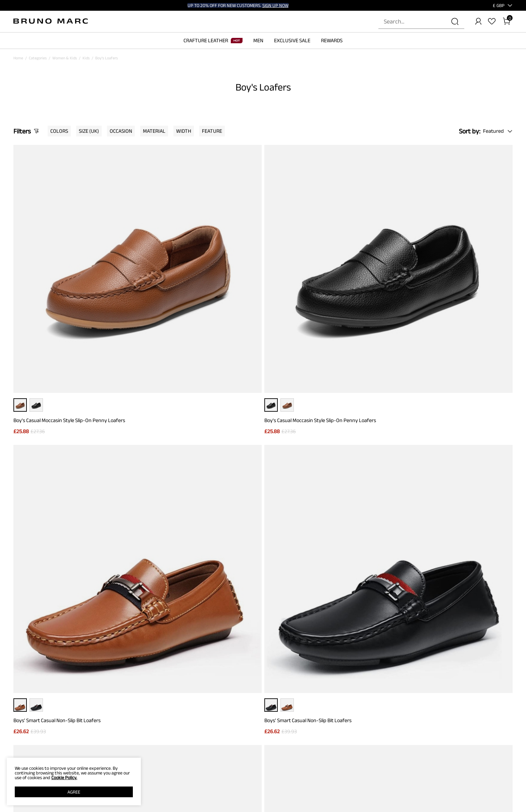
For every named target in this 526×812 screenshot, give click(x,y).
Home (18, 58)
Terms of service (27, 746)
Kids (86, 58)
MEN (258, 40)
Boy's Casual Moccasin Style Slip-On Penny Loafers (69, 299)
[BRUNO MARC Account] (478, 21)
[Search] (455, 21)
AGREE (74, 792)
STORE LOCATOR (352, 728)
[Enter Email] (247, 638)
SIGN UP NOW (275, 5)
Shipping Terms (119, 746)
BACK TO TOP (263, 568)
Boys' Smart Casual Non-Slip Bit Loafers (311, 299)
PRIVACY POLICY (27, 737)
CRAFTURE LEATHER (213, 40)
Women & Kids (65, 58)
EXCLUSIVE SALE (292, 40)
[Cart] (507, 21)
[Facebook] (444, 724)
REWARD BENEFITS (237, 728)
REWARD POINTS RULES (241, 737)
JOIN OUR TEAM (351, 737)
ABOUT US (22, 728)
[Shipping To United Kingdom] (495, 5)
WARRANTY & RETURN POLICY (132, 756)
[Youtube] (509, 724)
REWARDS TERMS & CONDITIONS (248, 746)
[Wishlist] (492, 21)
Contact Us (116, 737)
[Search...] (417, 21)
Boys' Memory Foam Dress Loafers (51, 472)
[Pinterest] (492, 724)
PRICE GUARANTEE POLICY (129, 728)
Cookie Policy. (64, 777)
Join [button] (329, 637)
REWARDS (332, 40)
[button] (499, 5)
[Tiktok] (476, 724)
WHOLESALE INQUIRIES (357, 746)
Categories (38, 58)
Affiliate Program (28, 756)
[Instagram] (460, 724)
